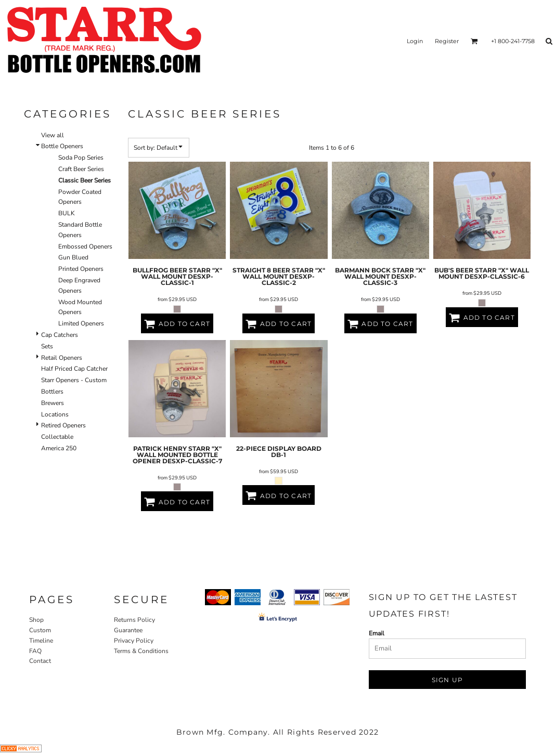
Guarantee (128, 630)
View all (53, 135)
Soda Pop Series (81, 158)
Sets (47, 346)
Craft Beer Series (81, 169)
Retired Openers (63, 425)
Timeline (41, 641)
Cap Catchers (60, 335)
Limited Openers (81, 323)
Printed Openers (81, 269)
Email (377, 633)
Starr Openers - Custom (74, 380)
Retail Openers (62, 358)
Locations (55, 414)
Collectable (57, 437)
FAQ (35, 651)
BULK (67, 213)
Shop (36, 620)
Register (447, 41)
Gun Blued (73, 257)
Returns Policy (134, 620)
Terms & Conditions (141, 651)
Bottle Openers (62, 146)
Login (415, 41)
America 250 (59, 448)
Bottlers (52, 392)
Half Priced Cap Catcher (74, 369)
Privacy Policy (134, 641)
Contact (40, 661)
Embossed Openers (85, 246)
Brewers (53, 403)
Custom (40, 630)
